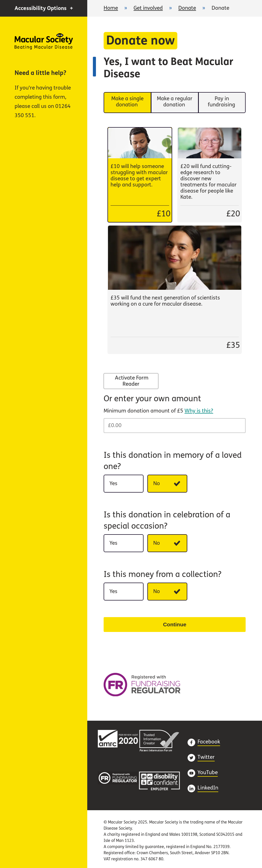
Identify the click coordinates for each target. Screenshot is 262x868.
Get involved (148, 8)
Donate (187, 8)
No (170, 485)
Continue (175, 624)
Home (44, 41)
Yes (127, 485)
